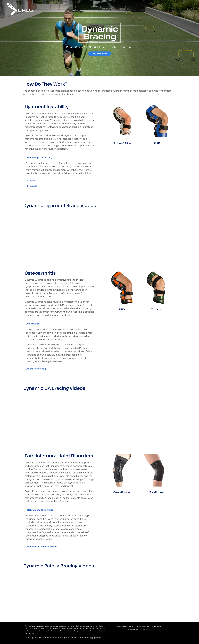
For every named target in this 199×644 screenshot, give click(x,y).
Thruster (157, 309)
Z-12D (157, 143)
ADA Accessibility (142, 627)
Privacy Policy (156, 627)
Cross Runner (122, 492)
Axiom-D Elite (122, 143)
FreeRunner (157, 492)
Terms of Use (133, 630)
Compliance (145, 630)
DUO (122, 309)
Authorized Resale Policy (124, 627)
